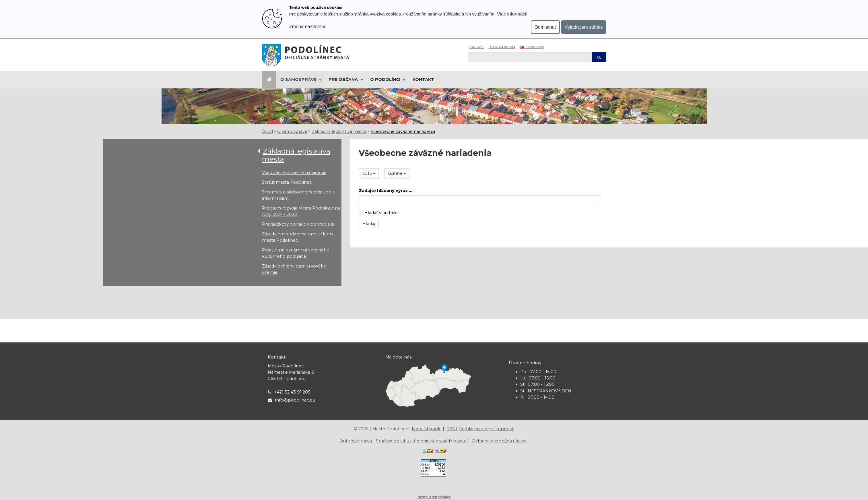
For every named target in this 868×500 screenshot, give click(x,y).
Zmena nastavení (307, 26)
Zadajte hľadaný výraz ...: (386, 191)
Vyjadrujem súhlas (584, 27)
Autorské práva (356, 441)
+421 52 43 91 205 (292, 392)
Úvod (267, 131)
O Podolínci (385, 80)
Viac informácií (512, 14)
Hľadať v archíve (378, 213)
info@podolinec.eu (295, 400)
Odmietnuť (545, 27)
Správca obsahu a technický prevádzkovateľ (422, 441)
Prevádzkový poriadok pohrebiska (298, 224)
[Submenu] (320, 80)
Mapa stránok (426, 429)
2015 (369, 173)
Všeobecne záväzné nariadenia (403, 131)
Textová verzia (502, 46)
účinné (397, 173)
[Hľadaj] (530, 57)
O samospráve (298, 80)
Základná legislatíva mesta (339, 131)
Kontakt (477, 46)
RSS (451, 429)
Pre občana (343, 80)
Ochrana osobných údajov (499, 441)
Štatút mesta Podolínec (287, 182)
